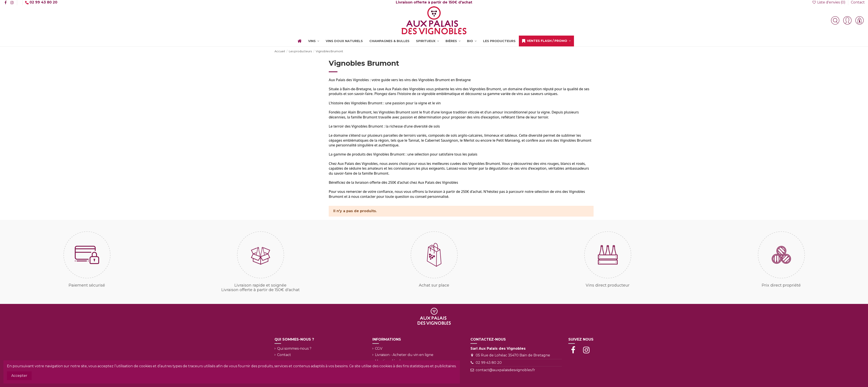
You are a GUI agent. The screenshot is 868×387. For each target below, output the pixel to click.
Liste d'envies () (829, 2)
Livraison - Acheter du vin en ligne (404, 355)
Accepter (19, 376)
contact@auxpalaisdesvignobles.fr (505, 370)
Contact (858, 2)
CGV (379, 348)
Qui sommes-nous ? (294, 348)
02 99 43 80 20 (489, 363)
